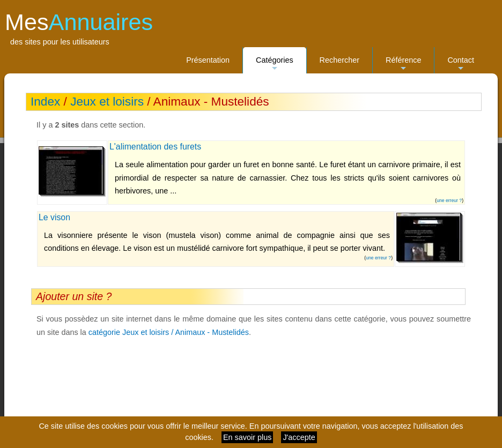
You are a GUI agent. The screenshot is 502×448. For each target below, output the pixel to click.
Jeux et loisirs (107, 102)
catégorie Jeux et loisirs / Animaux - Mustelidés (169, 332)
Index (45, 102)
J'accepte (299, 437)
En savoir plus (247, 437)
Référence (403, 65)
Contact (461, 65)
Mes (79, 22)
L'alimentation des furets (155, 147)
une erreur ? (449, 200)
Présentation (208, 60)
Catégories (275, 65)
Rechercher (339, 60)
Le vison (54, 217)
